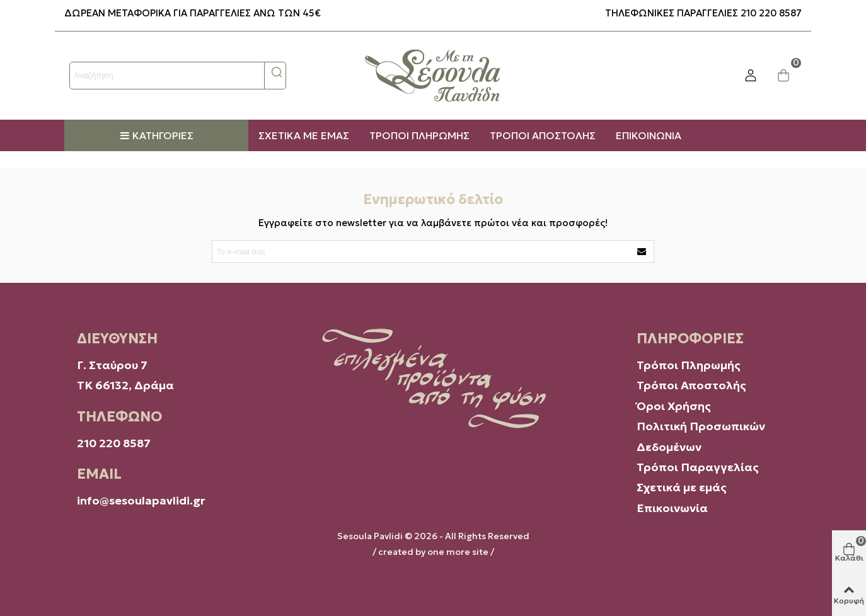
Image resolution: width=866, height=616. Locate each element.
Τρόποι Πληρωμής (689, 365)
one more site (458, 552)
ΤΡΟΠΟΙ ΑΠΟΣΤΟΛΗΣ (543, 135)
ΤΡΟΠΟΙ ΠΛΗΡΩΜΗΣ (419, 135)
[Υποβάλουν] (642, 251)
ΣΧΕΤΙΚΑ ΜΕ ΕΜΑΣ (304, 135)
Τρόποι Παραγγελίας (698, 467)
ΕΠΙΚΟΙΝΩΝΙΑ (649, 135)
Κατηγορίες (157, 135)
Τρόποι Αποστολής (691, 385)
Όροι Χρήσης (675, 406)
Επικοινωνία (672, 508)
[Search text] (167, 76)
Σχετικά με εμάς (682, 487)
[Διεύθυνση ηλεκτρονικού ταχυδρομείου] (422, 251)
